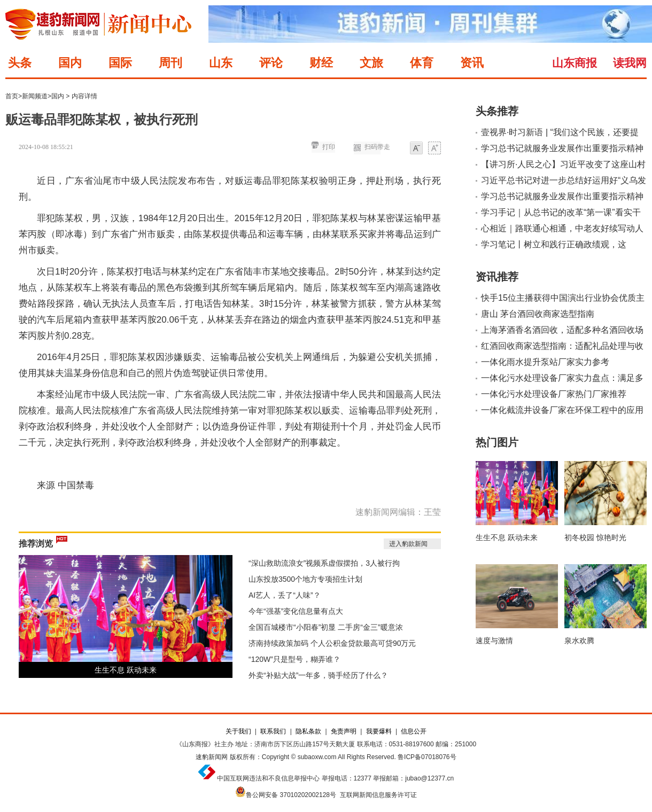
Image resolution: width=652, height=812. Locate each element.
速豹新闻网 (212, 757)
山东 (221, 63)
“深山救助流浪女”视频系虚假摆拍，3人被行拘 (324, 563)
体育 (422, 63)
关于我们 (238, 731)
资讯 (472, 63)
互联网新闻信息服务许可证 (378, 795)
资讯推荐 (497, 277)
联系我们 (273, 731)
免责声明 (344, 731)
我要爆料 (379, 731)
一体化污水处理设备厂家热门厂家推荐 (554, 394)
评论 (271, 63)
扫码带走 (377, 147)
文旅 (371, 63)
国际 (120, 63)
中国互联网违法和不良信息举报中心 (268, 778)
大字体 (434, 149)
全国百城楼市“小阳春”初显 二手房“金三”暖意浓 (326, 627)
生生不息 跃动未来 (126, 670)
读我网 (630, 63)
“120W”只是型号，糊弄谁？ (294, 659)
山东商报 (575, 63)
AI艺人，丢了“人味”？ (285, 595)
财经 (321, 63)
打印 (329, 147)
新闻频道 (35, 96)
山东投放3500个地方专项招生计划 (305, 579)
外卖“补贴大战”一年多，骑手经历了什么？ (318, 675)
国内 (70, 63)
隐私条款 (308, 731)
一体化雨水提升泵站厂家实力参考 (545, 362)
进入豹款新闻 (408, 544)
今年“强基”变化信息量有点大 (296, 611)
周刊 (170, 63)
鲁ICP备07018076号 (427, 757)
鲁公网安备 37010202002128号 (291, 795)
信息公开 (414, 731)
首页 (12, 96)
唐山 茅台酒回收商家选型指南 (538, 314)
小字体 (416, 149)
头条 (20, 63)
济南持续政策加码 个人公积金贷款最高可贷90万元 (332, 643)
